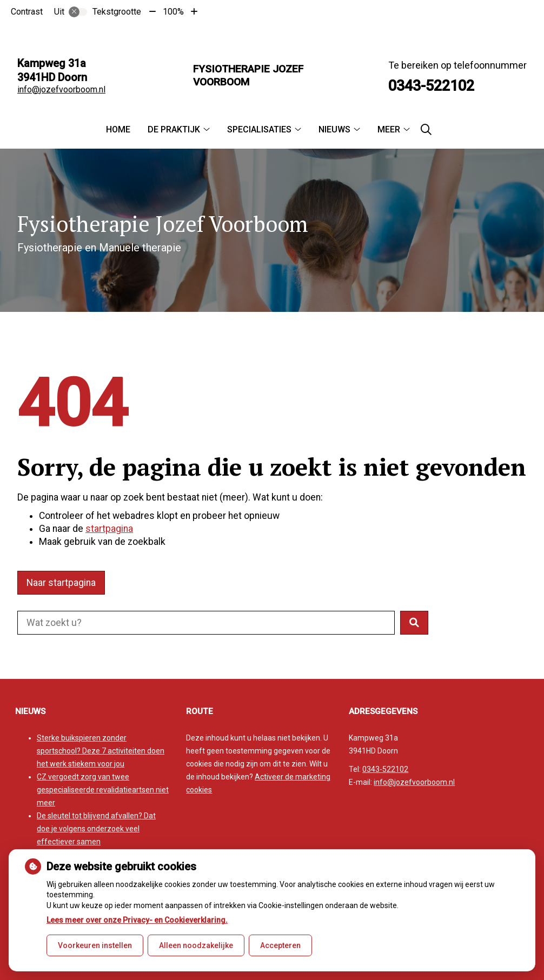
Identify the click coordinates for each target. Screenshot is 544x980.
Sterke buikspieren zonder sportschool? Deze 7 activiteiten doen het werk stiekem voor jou (101, 751)
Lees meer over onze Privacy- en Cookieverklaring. (137, 920)
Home (118, 129)
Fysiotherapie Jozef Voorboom (248, 75)
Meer (389, 129)
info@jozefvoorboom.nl (61, 89)
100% (173, 12)
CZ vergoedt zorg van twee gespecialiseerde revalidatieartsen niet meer (103, 790)
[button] (414, 623)
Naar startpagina (61, 583)
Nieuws (334, 129)
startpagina (109, 529)
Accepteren (280, 945)
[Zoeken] (426, 130)
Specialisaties (259, 129)
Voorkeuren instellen (95, 945)
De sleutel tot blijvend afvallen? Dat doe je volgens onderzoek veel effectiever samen (96, 829)
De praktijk (174, 129)
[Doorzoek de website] (206, 623)
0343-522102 (385, 769)
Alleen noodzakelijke (196, 945)
